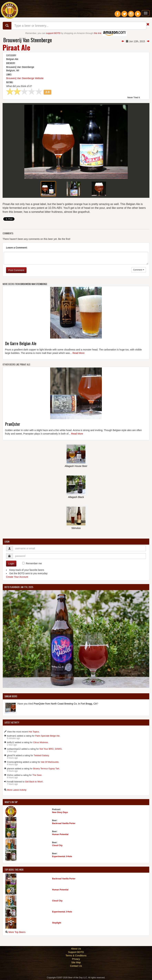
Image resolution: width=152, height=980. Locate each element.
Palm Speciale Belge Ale (47, 736)
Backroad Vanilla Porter (64, 823)
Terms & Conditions (76, 956)
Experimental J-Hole (62, 856)
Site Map (76, 962)
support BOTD (53, 33)
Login (11, 564)
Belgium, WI (13, 70)
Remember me (34, 563)
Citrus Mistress (40, 742)
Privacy (76, 959)
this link (97, 33)
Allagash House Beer (76, 466)
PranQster (13, 424)
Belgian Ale (12, 59)
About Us (76, 949)
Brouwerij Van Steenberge (28, 40)
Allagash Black (76, 497)
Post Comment (16, 270)
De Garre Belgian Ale (21, 343)
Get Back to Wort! (34, 782)
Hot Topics (34, 732)
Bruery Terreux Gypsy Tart (46, 769)
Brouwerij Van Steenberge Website (25, 78)
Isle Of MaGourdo (50, 762)
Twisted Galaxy (41, 755)
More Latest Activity (17, 790)
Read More (78, 353)
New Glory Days (60, 812)
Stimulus (76, 528)
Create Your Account (17, 577)
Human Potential (60, 834)
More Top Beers (17, 932)
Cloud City (57, 845)
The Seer (37, 775)
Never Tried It (134, 98)
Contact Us (76, 966)
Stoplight (57, 923)
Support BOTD (76, 952)
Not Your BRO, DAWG (51, 749)
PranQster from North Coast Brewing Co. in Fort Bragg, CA (65, 704)
